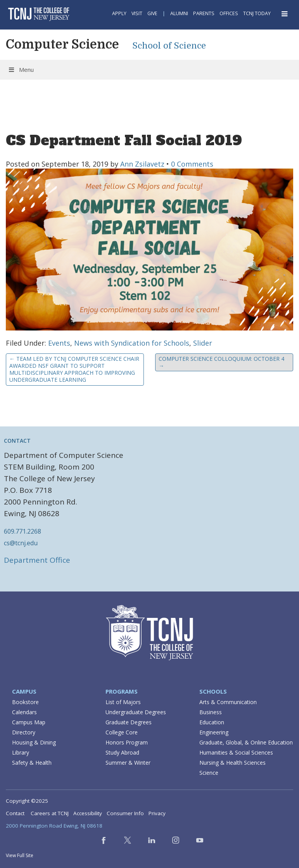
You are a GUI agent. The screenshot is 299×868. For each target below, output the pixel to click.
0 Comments (192, 164)
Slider (203, 343)
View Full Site (20, 855)
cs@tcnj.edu (21, 543)
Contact (15, 813)
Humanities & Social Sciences (236, 752)
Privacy (157, 813)
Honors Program (127, 742)
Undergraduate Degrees (136, 712)
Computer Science (62, 44)
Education (212, 722)
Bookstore (25, 702)
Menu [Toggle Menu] (21, 70)
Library (21, 752)
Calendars (24, 712)
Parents (204, 13)
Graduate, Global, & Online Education (246, 742)
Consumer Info (125, 813)
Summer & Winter (128, 763)
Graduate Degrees (129, 722)
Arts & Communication (228, 702)
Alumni (179, 13)
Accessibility (88, 813)
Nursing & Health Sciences (232, 763)
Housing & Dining (34, 742)
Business (211, 712)
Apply (119, 13)
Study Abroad (122, 752)
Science (209, 773)
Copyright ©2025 (27, 801)
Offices (229, 13)
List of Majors (123, 702)
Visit (137, 13)
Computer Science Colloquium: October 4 (221, 362)
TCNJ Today (257, 13)
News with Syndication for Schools (132, 343)
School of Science (169, 46)
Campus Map (29, 722)
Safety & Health (32, 763)
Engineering (214, 732)
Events (59, 343)
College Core (122, 732)
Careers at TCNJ (50, 813)
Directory (24, 732)
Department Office (37, 560)
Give (152, 13)
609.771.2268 (22, 531)
